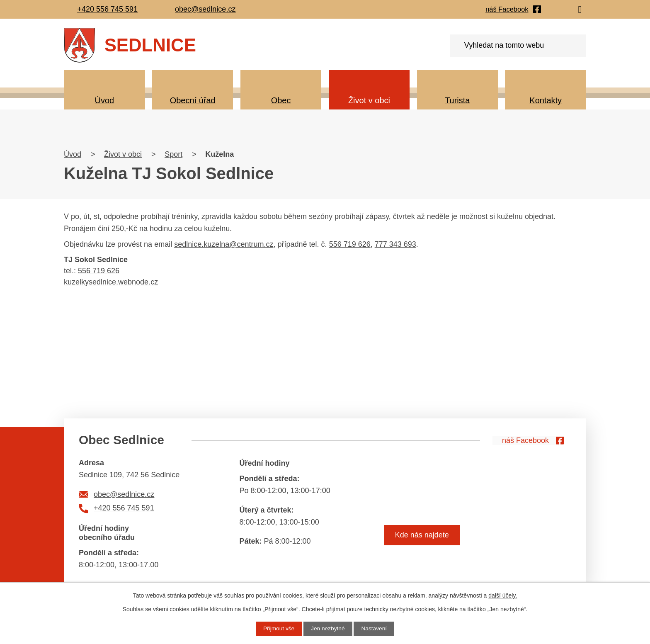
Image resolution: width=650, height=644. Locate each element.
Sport (173, 154)
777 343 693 (395, 244)
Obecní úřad (193, 100)
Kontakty (546, 100)
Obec (281, 100)
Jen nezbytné (328, 629)
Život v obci (369, 100)
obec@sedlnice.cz (124, 494)
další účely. (503, 595)
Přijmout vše (278, 629)
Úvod (104, 100)
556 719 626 (350, 244)
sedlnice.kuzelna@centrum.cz (224, 244)
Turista (457, 100)
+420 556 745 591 (124, 508)
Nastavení (375, 629)
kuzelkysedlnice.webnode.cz (111, 282)
